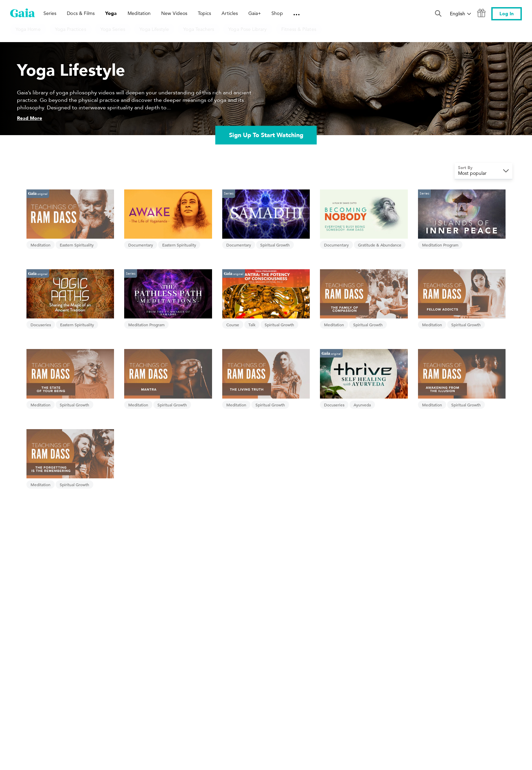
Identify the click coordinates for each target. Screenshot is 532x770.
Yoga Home (28, 29)
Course (233, 325)
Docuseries (41, 325)
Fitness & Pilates (299, 29)
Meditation (41, 245)
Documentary (141, 245)
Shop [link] (277, 13)
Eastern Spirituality (77, 245)
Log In (507, 14)
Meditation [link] (139, 13)
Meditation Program (440, 245)
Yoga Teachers (199, 29)
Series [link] (50, 13)
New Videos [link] (174, 13)
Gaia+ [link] (255, 13)
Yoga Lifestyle (154, 29)
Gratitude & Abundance (380, 245)
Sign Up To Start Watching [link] (266, 135)
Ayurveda (362, 405)
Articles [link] (230, 13)
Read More (30, 118)
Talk (252, 325)
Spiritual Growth (275, 245)
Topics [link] (204, 13)
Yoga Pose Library (248, 29)
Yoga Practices (71, 29)
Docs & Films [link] (81, 13)
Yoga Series (113, 29)
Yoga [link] (111, 13)
